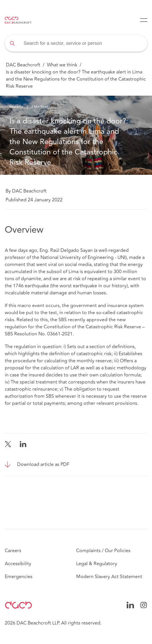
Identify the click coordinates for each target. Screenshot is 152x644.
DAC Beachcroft (23, 65)
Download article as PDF (43, 464)
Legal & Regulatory (97, 564)
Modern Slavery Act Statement (109, 577)
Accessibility (18, 564)
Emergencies (19, 577)
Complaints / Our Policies (103, 551)
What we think (62, 65)
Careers (13, 551)
